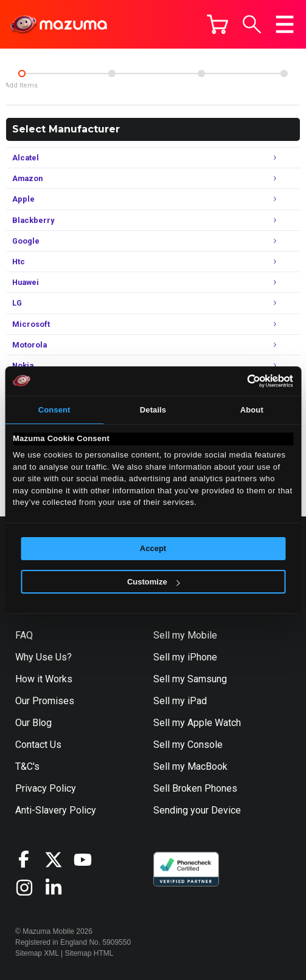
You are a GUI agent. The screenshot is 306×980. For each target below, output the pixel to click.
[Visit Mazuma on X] (59, 860)
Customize (154, 582)
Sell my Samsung (190, 679)
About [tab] (252, 410)
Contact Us (38, 745)
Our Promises (45, 701)
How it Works (44, 679)
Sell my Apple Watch (197, 723)
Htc (144, 260)
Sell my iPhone (185, 657)
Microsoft (144, 323)
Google (144, 240)
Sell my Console (188, 745)
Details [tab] (153, 410)
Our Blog (33, 723)
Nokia (144, 364)
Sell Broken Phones (195, 788)
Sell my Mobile (185, 635)
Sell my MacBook (190, 766)
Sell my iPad (180, 701)
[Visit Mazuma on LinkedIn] (59, 888)
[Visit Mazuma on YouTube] (88, 860)
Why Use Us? (43, 657)
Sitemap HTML (89, 953)
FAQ (24, 635)
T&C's (27, 766)
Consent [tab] (54, 410)
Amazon (144, 177)
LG (144, 302)
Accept (153, 548)
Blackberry (144, 219)
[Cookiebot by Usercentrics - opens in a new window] (240, 381)
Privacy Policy (46, 788)
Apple (144, 198)
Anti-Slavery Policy (56, 810)
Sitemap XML (37, 953)
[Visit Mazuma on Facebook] (30, 859)
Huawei (144, 281)
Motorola (144, 344)
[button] (252, 24)
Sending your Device (197, 810)
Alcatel (144, 156)
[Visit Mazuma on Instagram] (30, 888)
